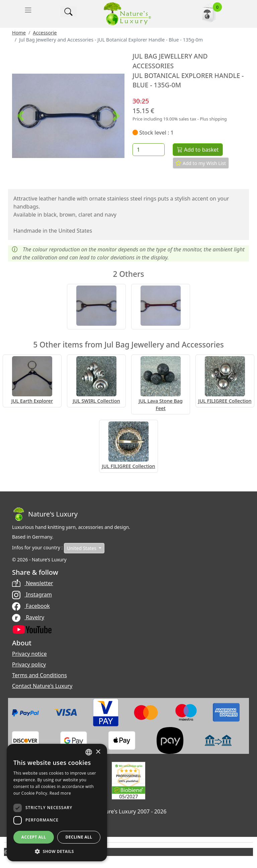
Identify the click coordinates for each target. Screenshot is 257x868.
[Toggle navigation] (28, 10)
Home (19, 33)
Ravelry (28, 617)
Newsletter (33, 583)
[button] (20, 116)
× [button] (98, 752)
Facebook (31, 606)
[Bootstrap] (45, 514)
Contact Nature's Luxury (42, 686)
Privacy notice (29, 654)
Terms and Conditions (39, 675)
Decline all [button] (79, 837)
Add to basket (198, 150)
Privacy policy (29, 664)
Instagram (32, 595)
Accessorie (45, 33)
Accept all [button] (34, 837)
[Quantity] (149, 150)
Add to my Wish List (201, 163)
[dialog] (57, 803)
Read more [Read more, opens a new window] (60, 793)
